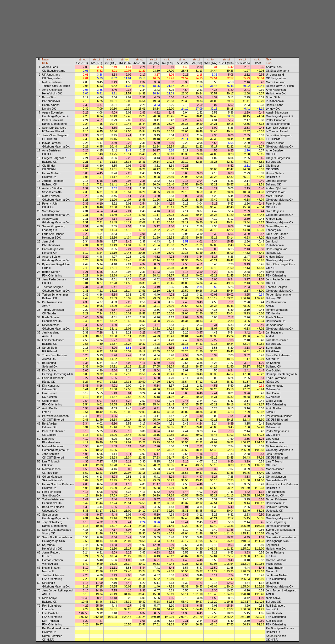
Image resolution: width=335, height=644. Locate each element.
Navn (45, 59)
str (80, 59)
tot (84, 59)
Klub (45, 63)
